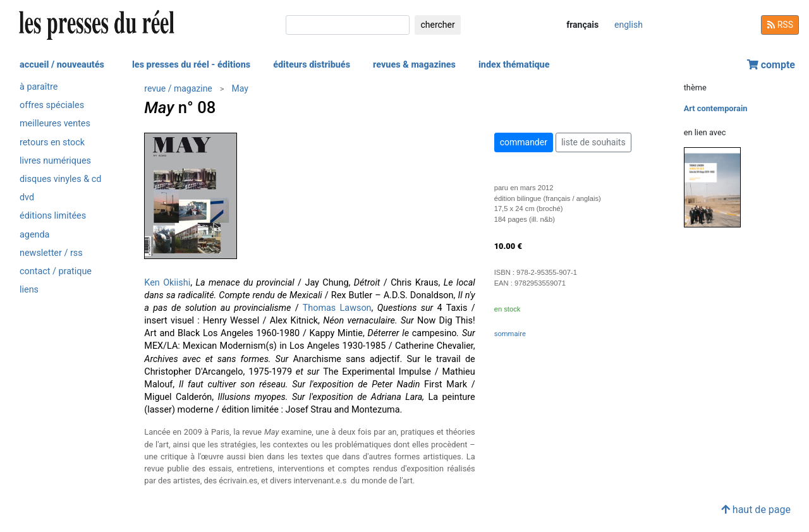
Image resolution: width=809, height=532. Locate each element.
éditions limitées (53, 216)
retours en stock (52, 142)
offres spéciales (52, 105)
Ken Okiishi (167, 283)
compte (771, 65)
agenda (34, 235)
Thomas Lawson (337, 308)
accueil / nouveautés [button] (62, 65)
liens (29, 290)
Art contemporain (716, 108)
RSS (780, 25)
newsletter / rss (51, 253)
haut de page (756, 510)
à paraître (39, 87)
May (240, 88)
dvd (27, 197)
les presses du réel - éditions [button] (191, 65)
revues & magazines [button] (414, 65)
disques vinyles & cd (60, 179)
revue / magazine (178, 88)
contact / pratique (56, 271)
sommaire (510, 334)
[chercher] (348, 25)
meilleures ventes (55, 124)
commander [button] (524, 142)
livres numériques (55, 161)
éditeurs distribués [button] (312, 65)
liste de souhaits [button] (593, 142)
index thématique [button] (514, 65)
